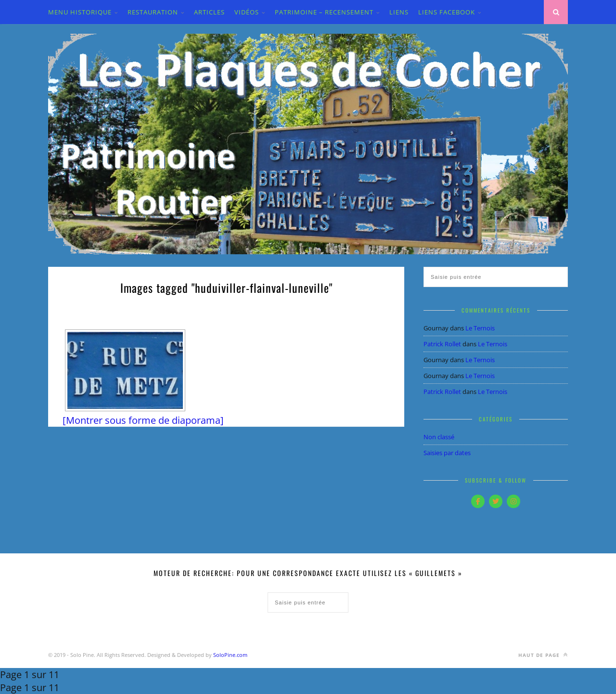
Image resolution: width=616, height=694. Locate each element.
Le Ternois (480, 328)
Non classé (439, 437)
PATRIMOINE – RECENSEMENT (324, 12)
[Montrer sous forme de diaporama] (143, 420)
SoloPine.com (230, 655)
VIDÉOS (247, 12)
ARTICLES (209, 12)
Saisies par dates (447, 453)
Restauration (153, 12)
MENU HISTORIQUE (80, 12)
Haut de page (543, 655)
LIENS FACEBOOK (447, 12)
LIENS (399, 12)
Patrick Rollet (442, 344)
